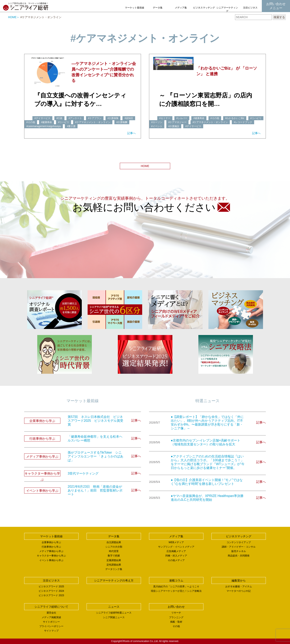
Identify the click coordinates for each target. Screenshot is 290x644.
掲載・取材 (176, 622)
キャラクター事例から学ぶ (51, 556)
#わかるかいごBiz (235, 118)
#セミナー (165, 118)
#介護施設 (174, 126)
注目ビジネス (250, 8)
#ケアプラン (95, 118)
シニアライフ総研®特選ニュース (114, 613)
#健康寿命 (47, 122)
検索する (279, 17)
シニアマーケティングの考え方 (227, 11)
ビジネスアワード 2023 (51, 595)
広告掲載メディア (176, 551)
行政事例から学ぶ (51, 547)
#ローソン (157, 122)
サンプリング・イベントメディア (176, 547)
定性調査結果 (114, 565)
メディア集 (181, 8)
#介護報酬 (122, 122)
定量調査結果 (114, 560)
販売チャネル (239, 551)
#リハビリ (64, 122)
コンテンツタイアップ (239, 542)
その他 (176, 626)
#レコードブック (243, 122)
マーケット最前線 (135, 8)
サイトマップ (51, 631)
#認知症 (129, 118)
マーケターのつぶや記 (239, 591)
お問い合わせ (176, 607)
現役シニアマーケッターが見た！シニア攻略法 (176, 591)
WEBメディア (176, 542)
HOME (12, 17)
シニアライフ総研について (51, 607)
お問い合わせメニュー (276, 6)
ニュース (114, 607)
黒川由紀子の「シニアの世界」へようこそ (176, 587)
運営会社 (51, 613)
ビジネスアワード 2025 (51, 587)
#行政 (60, 118)
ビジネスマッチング (204, 8)
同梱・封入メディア (176, 556)
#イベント (157, 126)
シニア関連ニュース (114, 617)
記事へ (132, 133)
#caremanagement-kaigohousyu (44, 126)
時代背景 (114, 551)
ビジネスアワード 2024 (51, 591)
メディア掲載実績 (51, 617)
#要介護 (71, 126)
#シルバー (182, 118)
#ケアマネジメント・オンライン (93, 122)
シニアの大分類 (114, 547)
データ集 (158, 8)
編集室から (239, 580)
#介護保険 (113, 118)
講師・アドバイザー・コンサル (239, 547)
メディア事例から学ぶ (51, 551)
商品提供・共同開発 (239, 556)
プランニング (176, 617)
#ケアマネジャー (178, 122)
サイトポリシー (51, 622)
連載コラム (176, 580)
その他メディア (176, 560)
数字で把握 (114, 556)
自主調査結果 (114, 542)
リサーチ (176, 613)
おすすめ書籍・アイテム (239, 587)
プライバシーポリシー (51, 626)
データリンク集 (114, 569)
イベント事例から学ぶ (51, 560)
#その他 (31, 122)
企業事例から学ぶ (51, 542)
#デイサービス (42, 118)
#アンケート (75, 118)
